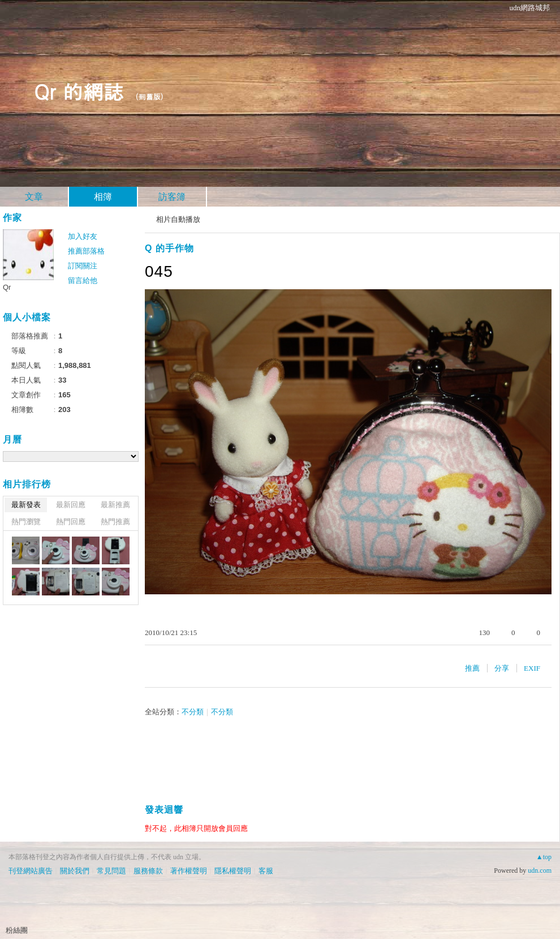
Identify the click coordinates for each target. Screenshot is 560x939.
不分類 (193, 712)
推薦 (472, 668)
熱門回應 (71, 522)
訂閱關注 (83, 266)
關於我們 (75, 871)
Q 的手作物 (169, 248)
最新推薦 (115, 505)
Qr (7, 287)
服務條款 (148, 871)
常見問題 (111, 871)
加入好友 (83, 236)
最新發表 (26, 505)
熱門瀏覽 (26, 522)
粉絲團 (17, 930)
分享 (502, 668)
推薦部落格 (86, 251)
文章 (34, 197)
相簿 (103, 197)
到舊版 (150, 97)
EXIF (532, 668)
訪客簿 (172, 197)
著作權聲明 (189, 871)
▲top (544, 857)
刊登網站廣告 (31, 871)
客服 (266, 871)
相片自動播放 (178, 219)
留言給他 (83, 280)
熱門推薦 (115, 522)
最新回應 (71, 505)
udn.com (540, 871)
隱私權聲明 (233, 871)
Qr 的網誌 (79, 91)
